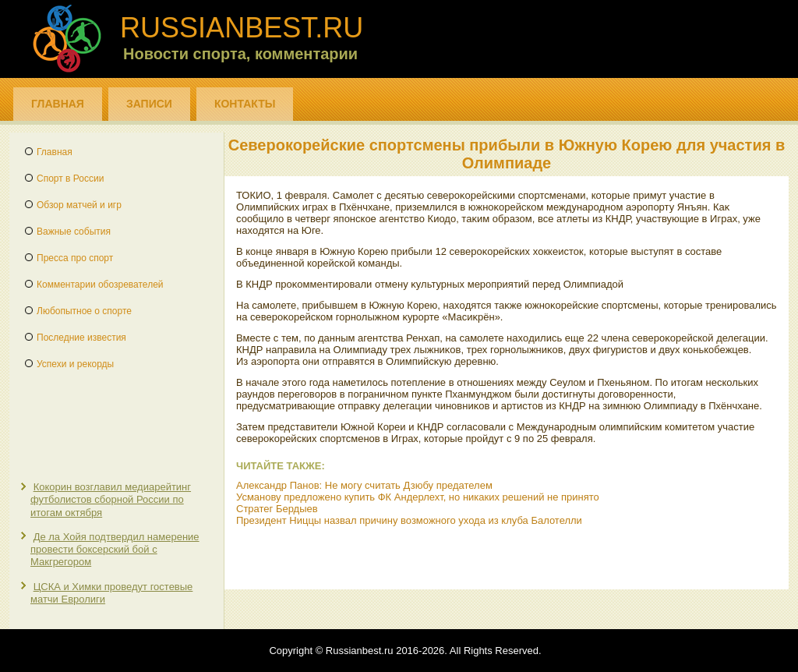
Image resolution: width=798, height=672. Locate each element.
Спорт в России (70, 179)
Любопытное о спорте (84, 311)
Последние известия (81, 338)
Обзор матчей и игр (79, 205)
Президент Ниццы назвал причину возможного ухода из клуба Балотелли (409, 520)
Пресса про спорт (75, 258)
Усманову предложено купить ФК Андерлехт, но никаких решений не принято (418, 497)
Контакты (245, 104)
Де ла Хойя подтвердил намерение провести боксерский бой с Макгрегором (115, 550)
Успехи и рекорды (75, 364)
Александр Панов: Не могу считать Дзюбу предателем (364, 485)
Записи (149, 104)
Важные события (74, 232)
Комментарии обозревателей (100, 285)
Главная (58, 104)
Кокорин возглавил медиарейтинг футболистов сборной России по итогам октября (111, 500)
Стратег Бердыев (277, 509)
